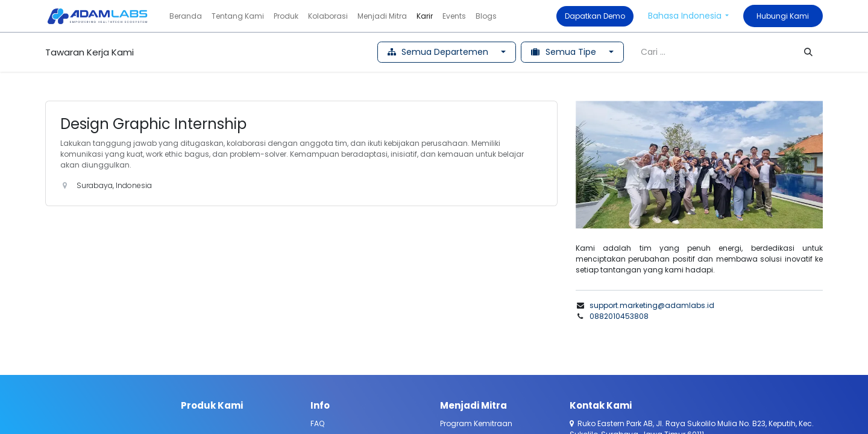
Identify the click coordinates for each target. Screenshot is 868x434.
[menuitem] (186, 16)
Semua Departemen (439, 52)
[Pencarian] (808, 52)
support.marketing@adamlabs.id (652, 305)
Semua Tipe (565, 52)
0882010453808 (619, 316)
